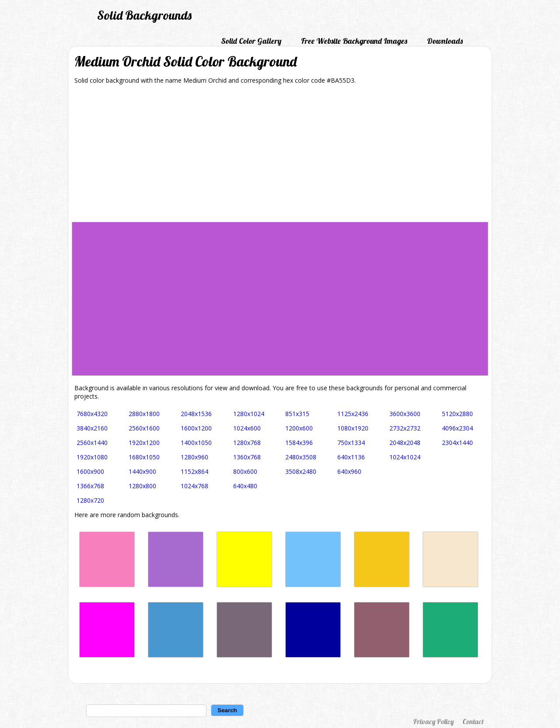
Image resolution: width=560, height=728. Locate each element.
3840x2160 (92, 428)
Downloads (445, 41)
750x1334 (351, 443)
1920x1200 (144, 443)
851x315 (297, 414)
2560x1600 (144, 428)
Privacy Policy (433, 721)
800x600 (245, 471)
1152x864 (194, 471)
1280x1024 (249, 414)
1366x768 (90, 486)
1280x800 (142, 486)
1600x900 (90, 471)
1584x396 (299, 443)
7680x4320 (92, 414)
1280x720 (90, 500)
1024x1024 (405, 457)
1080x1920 (353, 428)
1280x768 (247, 443)
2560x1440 (92, 443)
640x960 (349, 471)
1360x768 (247, 457)
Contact (473, 721)
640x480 (245, 486)
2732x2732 (405, 428)
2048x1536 (196, 414)
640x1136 (351, 457)
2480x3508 (301, 457)
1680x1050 (144, 457)
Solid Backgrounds (144, 15)
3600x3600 (405, 414)
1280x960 (194, 457)
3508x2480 (301, 471)
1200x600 (299, 428)
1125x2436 (353, 414)
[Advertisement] (280, 156)
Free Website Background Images (354, 41)
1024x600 (247, 428)
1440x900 (142, 471)
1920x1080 (92, 457)
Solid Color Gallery (251, 41)
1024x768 (194, 486)
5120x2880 (457, 414)
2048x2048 (405, 443)
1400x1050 (196, 443)
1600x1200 (196, 428)
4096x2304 (457, 428)
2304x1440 (457, 443)
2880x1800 (144, 414)
